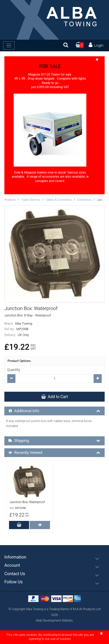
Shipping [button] (55, 441)
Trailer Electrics (31, 200)
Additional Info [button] (55, 411)
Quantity (14, 370)
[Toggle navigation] (9, 45)
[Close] (97, 60)
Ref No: (9, 329)
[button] (54, 557)
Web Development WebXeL (54, 621)
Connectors (84, 200)
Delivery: (10, 335)
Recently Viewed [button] (55, 453)
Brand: (9, 324)
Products (10, 200)
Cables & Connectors (59, 200)
